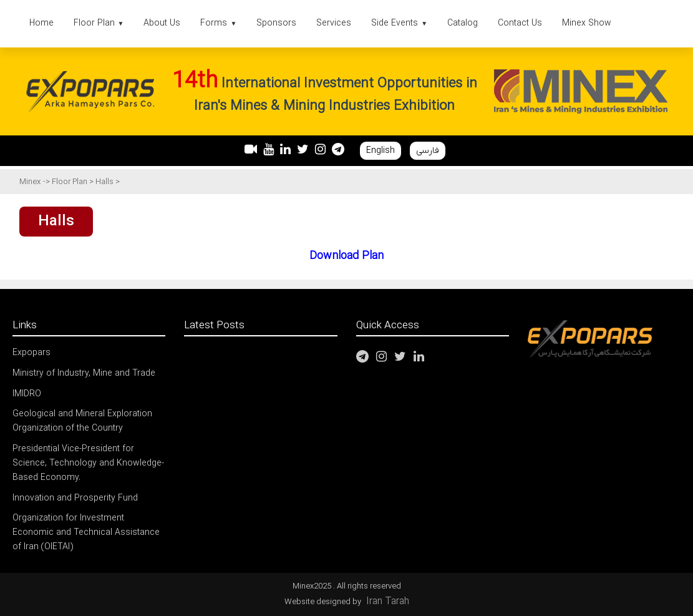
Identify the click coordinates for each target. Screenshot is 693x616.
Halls (105, 182)
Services (334, 23)
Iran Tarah (388, 602)
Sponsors (276, 23)
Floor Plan (99, 23)
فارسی (428, 151)
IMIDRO (27, 394)
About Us (162, 23)
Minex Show (587, 23)
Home (41, 23)
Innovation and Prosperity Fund (75, 498)
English (380, 151)
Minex (30, 182)
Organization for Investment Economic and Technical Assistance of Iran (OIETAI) (86, 533)
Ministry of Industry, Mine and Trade (84, 374)
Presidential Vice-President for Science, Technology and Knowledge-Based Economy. (88, 463)
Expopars (31, 353)
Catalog (463, 23)
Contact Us (520, 23)
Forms (218, 23)
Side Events (399, 23)
